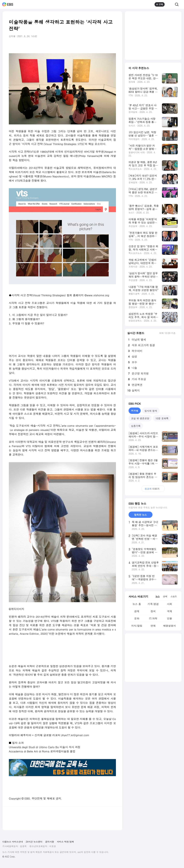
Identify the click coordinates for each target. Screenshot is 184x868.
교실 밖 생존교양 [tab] (140, 418)
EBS (10, 4)
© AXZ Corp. (9, 857)
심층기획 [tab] (136, 426)
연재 (153, 626)
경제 (137, 611)
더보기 (153, 489)
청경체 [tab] (135, 411)
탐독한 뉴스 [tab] (141, 515)
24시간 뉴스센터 (34, 842)
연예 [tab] (165, 596)
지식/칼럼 (137, 626)
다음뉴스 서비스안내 (13, 842)
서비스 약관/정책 (65, 842)
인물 (170, 618)
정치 (153, 611)
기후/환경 (153, 604)
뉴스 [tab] (158, 596)
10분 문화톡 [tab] (162, 418)
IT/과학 (153, 618)
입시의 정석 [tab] (151, 411)
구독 (160, 4)
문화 (137, 618)
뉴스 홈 (137, 604)
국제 (170, 611)
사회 (170, 604)
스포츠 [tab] (174, 596)
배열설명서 (170, 626)
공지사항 (50, 842)
